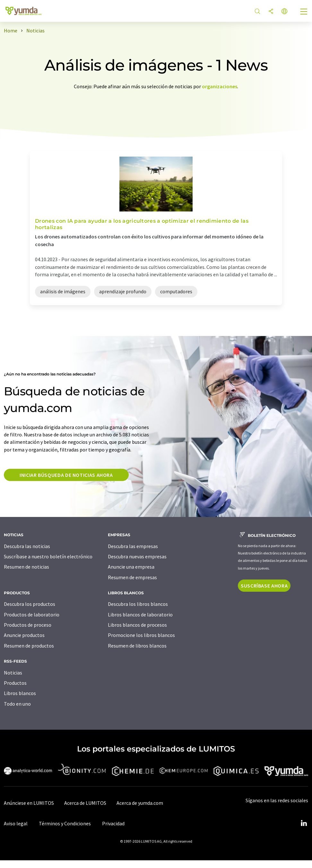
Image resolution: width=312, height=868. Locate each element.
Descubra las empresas (133, 546)
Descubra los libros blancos (138, 604)
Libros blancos (20, 693)
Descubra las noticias (27, 546)
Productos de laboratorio (32, 614)
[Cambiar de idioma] (284, 12)
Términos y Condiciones (65, 823)
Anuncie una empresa (131, 567)
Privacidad (113, 823)
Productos (15, 683)
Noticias (13, 673)
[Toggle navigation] (304, 12)
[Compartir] (271, 12)
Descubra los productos (30, 604)
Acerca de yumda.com (140, 803)
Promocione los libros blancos (141, 635)
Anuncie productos (24, 635)
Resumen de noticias (26, 567)
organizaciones (220, 86)
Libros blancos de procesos (137, 625)
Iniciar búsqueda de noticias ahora (66, 475)
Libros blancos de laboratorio (140, 614)
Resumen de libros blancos (137, 646)
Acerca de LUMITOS (85, 803)
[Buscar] (257, 12)
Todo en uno (17, 704)
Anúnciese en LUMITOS (29, 803)
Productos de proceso (28, 625)
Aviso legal (16, 823)
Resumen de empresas (132, 577)
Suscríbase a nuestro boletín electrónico (48, 556)
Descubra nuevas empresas (137, 556)
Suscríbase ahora (264, 586)
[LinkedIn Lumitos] (304, 823)
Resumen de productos (29, 646)
